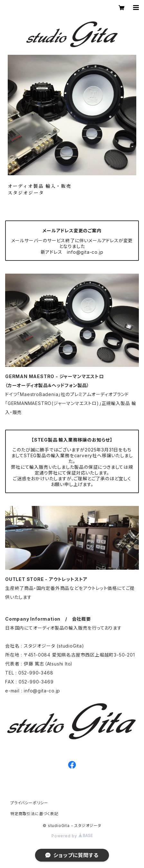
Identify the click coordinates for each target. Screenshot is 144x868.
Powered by (72, 836)
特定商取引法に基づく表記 (34, 814)
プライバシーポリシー (29, 803)
